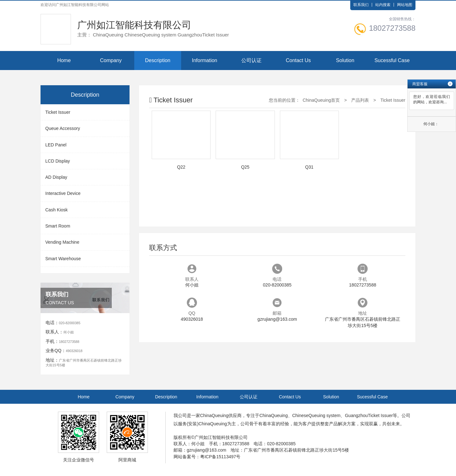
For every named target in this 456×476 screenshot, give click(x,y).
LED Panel (56, 145)
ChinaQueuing (214, 415)
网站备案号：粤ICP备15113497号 (207, 457)
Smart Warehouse (63, 259)
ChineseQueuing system (317, 415)
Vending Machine (62, 242)
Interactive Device (63, 193)
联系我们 (361, 5)
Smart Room (58, 226)
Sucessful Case (392, 60)
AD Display (56, 177)
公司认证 (251, 60)
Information (205, 60)
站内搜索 (383, 5)
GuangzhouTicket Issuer (369, 415)
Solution (345, 60)
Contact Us (298, 60)
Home (64, 60)
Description (158, 60)
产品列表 (360, 100)
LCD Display (58, 161)
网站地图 (405, 5)
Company (111, 60)
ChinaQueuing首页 (321, 100)
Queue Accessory (63, 128)
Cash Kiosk (57, 210)
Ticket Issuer (58, 112)
